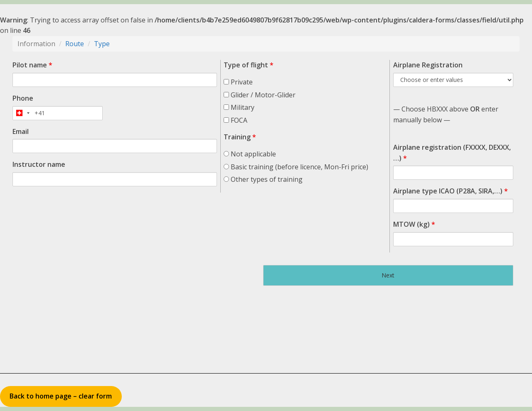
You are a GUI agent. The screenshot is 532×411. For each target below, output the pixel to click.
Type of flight (249, 65)
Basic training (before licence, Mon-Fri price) (296, 167)
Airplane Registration (428, 65)
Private (238, 82)
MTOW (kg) (414, 224)
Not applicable (250, 154)
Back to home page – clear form (61, 396)
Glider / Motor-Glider (260, 95)
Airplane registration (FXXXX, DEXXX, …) (452, 153)
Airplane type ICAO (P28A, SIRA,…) (451, 191)
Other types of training (263, 179)
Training (240, 137)
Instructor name (39, 164)
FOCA (235, 120)
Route (75, 44)
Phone (23, 98)
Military (239, 107)
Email (21, 131)
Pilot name (32, 65)
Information (36, 44)
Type (102, 44)
